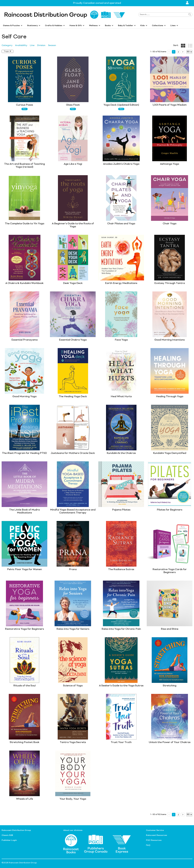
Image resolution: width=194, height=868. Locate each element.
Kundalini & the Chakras (121, 453)
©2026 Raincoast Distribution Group (19, 863)
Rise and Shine (170, 629)
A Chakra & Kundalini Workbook (24, 283)
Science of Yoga (73, 686)
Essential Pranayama (25, 340)
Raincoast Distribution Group (16, 830)
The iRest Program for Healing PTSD (24, 453)
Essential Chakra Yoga (73, 340)
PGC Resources (154, 840)
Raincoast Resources (157, 835)
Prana (73, 569)
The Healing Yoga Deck (73, 397)
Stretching (170, 686)
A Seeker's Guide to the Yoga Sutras (121, 686)
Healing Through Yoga (170, 397)
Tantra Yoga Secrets (73, 742)
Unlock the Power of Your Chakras (170, 742)
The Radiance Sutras (121, 569)
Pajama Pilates (121, 510)
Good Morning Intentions (170, 340)
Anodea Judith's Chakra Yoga (121, 164)
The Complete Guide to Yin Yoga (25, 224)
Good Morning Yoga (24, 397)
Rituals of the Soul (24, 686)
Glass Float (73, 105)
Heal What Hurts (121, 397)
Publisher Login (9, 840)
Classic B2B (7, 835)
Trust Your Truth (121, 742)
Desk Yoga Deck (73, 283)
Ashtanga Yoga (170, 164)
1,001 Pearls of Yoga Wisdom (170, 105)
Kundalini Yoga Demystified (170, 453)
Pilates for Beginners (170, 510)
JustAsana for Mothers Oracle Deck (73, 453)
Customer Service (155, 830)
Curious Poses (25, 105)
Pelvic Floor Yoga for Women (25, 569)
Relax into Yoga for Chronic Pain (121, 629)
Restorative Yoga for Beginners (24, 629)
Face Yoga (121, 340)
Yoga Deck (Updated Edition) (121, 105)
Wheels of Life (25, 799)
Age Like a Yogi (73, 164)
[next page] (183, 52)
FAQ (148, 845)
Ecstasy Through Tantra (170, 283)
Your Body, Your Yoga (73, 799)
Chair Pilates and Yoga (121, 224)
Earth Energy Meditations (121, 283)
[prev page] (169, 52)
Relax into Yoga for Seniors (73, 629)
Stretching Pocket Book (25, 742)
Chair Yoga (170, 224)
